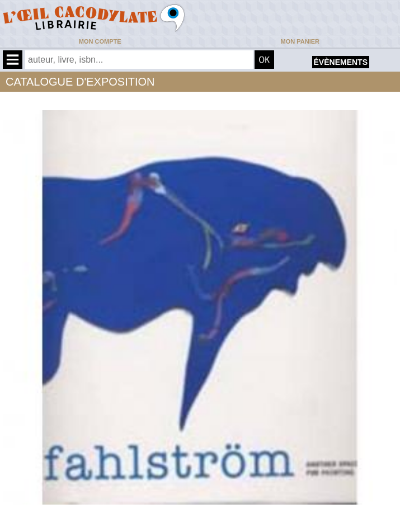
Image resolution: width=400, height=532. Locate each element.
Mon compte (100, 41)
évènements (341, 62)
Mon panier (300, 41)
